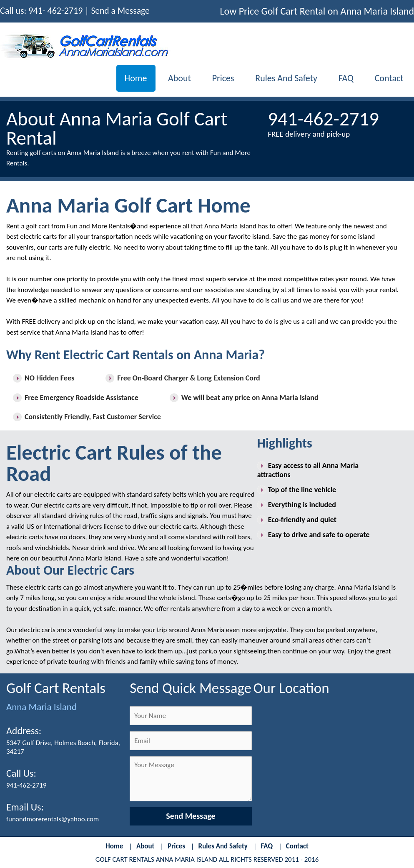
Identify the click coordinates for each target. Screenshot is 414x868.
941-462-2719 (26, 786)
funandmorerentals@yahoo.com (53, 820)
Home (128, 79)
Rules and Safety (283, 79)
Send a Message (121, 11)
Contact (388, 79)
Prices (218, 79)
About (173, 79)
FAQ (344, 79)
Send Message (191, 817)
